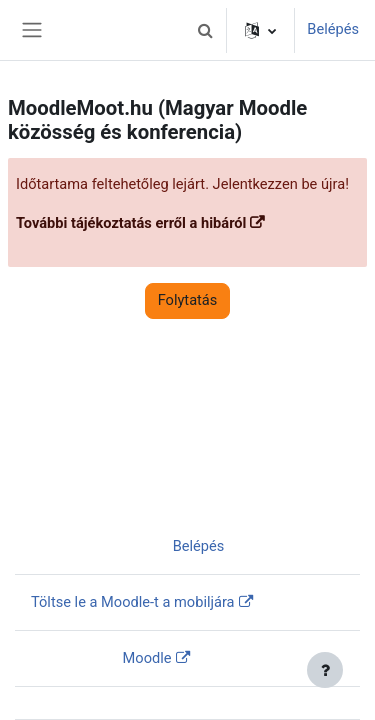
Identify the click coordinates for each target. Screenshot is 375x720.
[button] (205, 30)
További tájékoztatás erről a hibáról (131, 223)
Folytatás (188, 300)
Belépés (333, 29)
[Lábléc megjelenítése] (325, 670)
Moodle (147, 658)
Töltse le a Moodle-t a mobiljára (133, 602)
